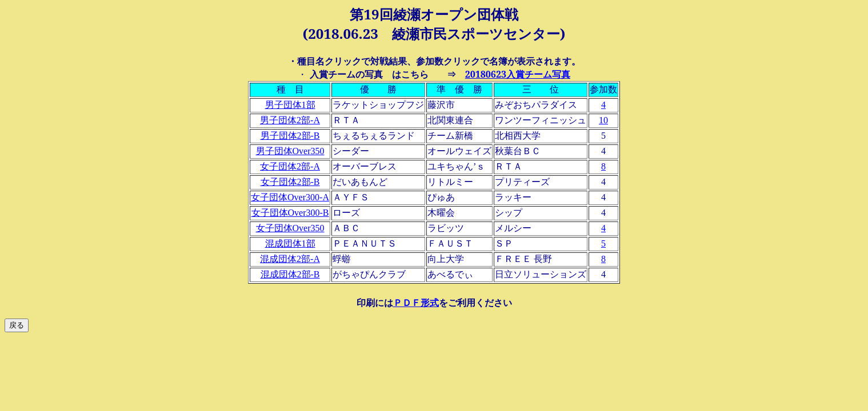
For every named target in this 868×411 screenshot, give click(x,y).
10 (603, 120)
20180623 (518, 74)
